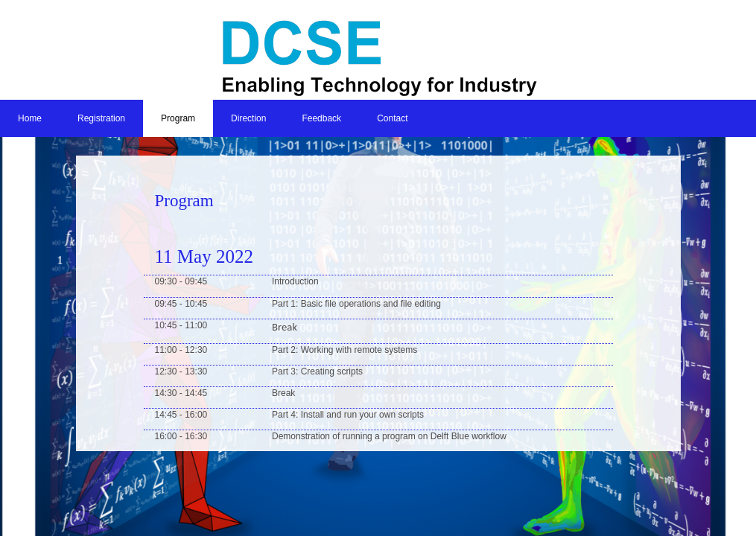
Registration (101, 118)
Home (30, 118)
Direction (248, 118)
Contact (392, 118)
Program (178, 118)
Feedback (321, 118)
